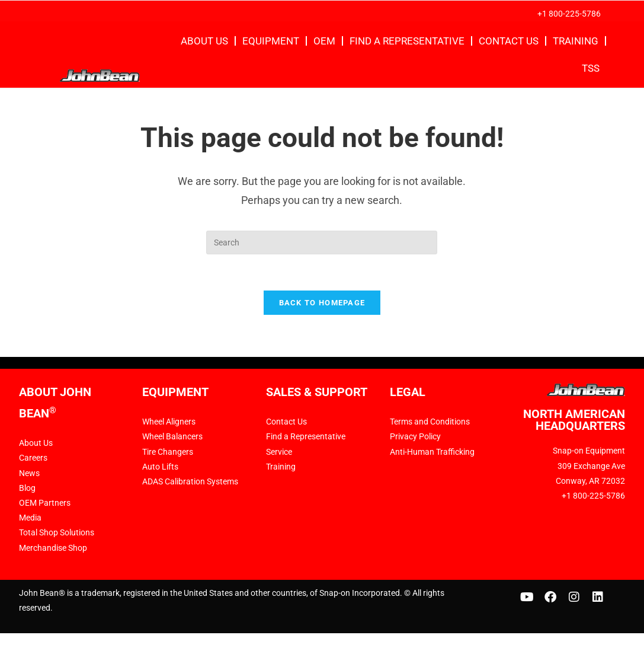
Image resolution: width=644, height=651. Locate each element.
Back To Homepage (322, 303)
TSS (591, 68)
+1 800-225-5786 (569, 14)
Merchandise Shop (53, 548)
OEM (324, 41)
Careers (33, 458)
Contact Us (509, 41)
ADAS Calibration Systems (190, 481)
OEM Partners (45, 503)
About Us (204, 41)
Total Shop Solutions (57, 532)
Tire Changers (168, 452)
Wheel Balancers (172, 436)
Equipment (271, 41)
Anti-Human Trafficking (432, 452)
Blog (27, 488)
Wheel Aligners (169, 422)
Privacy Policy (415, 436)
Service (279, 452)
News (29, 473)
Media (30, 518)
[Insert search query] (322, 242)
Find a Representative (407, 41)
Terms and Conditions (430, 422)
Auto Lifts (160, 467)
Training (576, 41)
